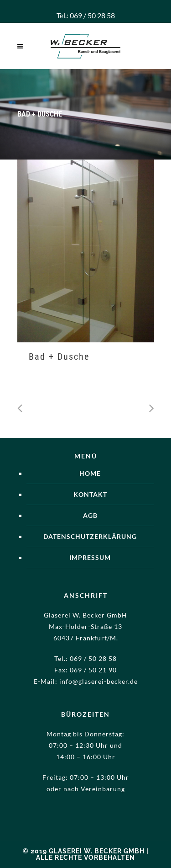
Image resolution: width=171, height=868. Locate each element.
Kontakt (90, 494)
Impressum (90, 557)
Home (90, 473)
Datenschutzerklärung (90, 536)
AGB (90, 515)
